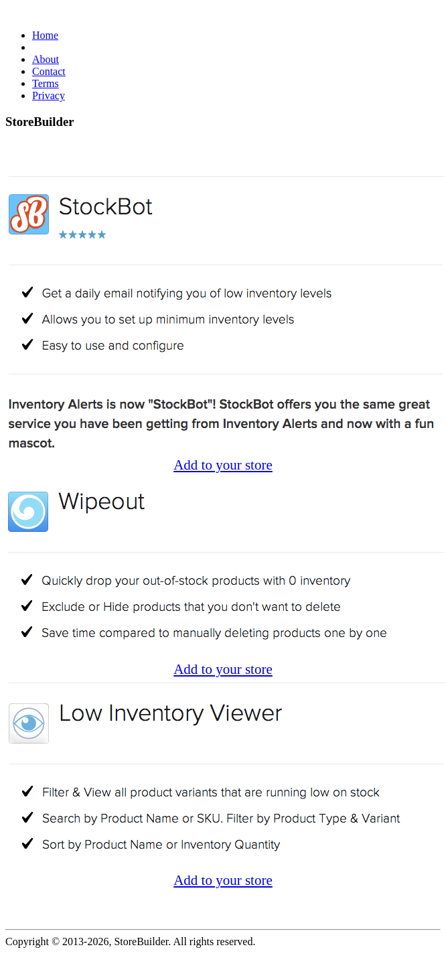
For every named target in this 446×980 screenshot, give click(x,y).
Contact (49, 71)
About (46, 59)
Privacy (49, 95)
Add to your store (223, 465)
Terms (46, 83)
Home (45, 35)
